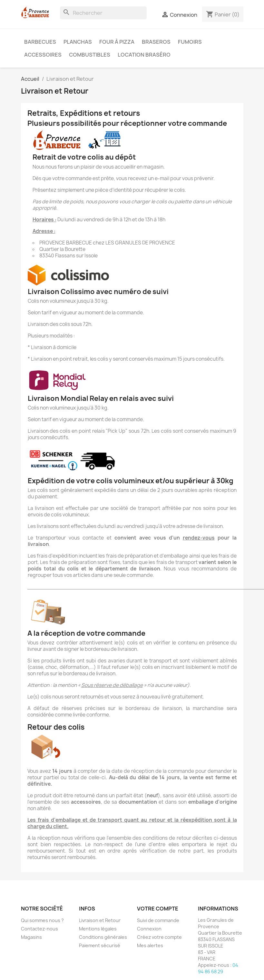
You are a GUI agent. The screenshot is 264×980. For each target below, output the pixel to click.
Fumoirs (190, 42)
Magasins (31, 937)
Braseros (156, 42)
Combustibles (90, 55)
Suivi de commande (158, 920)
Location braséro (144, 55)
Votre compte (158, 909)
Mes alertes (150, 945)
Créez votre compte (159, 937)
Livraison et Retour (100, 920)
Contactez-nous (39, 929)
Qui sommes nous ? (42, 920)
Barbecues (40, 42)
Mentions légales (98, 929)
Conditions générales (103, 937)
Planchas (78, 42)
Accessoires (43, 55)
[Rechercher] (103, 13)
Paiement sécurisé (100, 945)
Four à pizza (117, 42)
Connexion (149, 929)
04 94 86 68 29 (218, 968)
